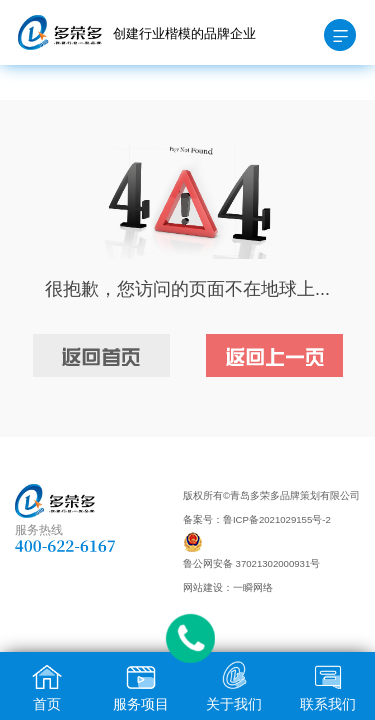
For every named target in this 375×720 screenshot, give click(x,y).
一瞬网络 (253, 587)
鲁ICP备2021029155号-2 (277, 519)
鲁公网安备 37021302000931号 (251, 563)
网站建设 (203, 587)
